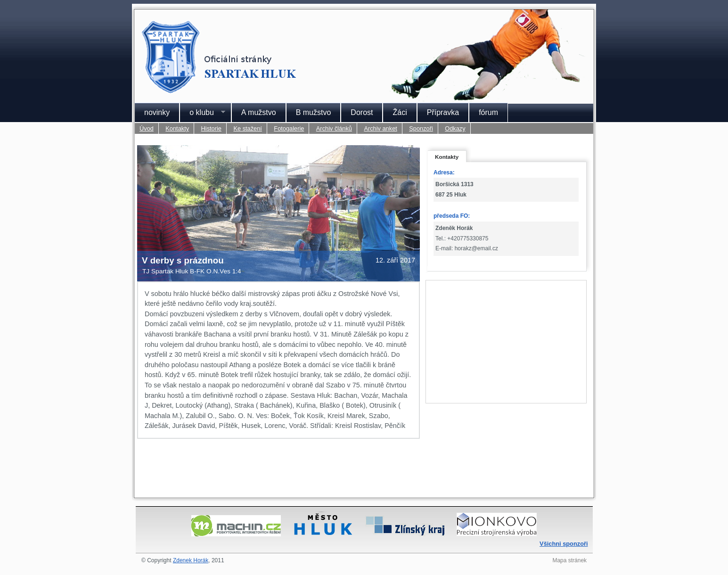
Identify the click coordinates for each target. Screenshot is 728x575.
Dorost (362, 112)
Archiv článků (334, 128)
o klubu (202, 113)
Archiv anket (380, 128)
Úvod (147, 128)
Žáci (400, 112)
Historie (211, 128)
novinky (157, 112)
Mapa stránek (569, 560)
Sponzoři (421, 128)
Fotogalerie (289, 128)
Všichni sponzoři (564, 544)
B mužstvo (314, 112)
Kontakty (177, 128)
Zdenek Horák (191, 560)
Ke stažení (247, 128)
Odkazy (455, 128)
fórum (488, 112)
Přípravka (443, 112)
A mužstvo (259, 112)
